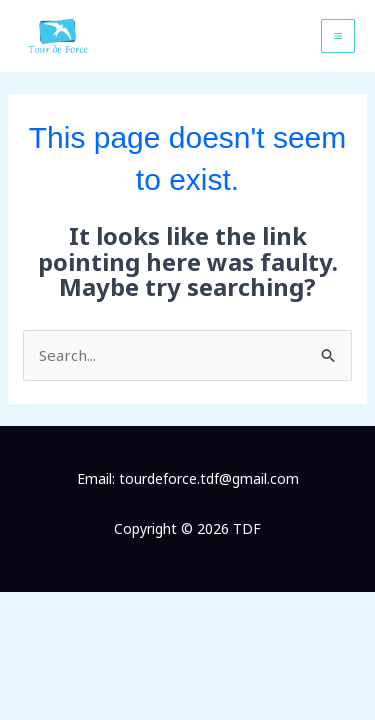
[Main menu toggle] (338, 36)
